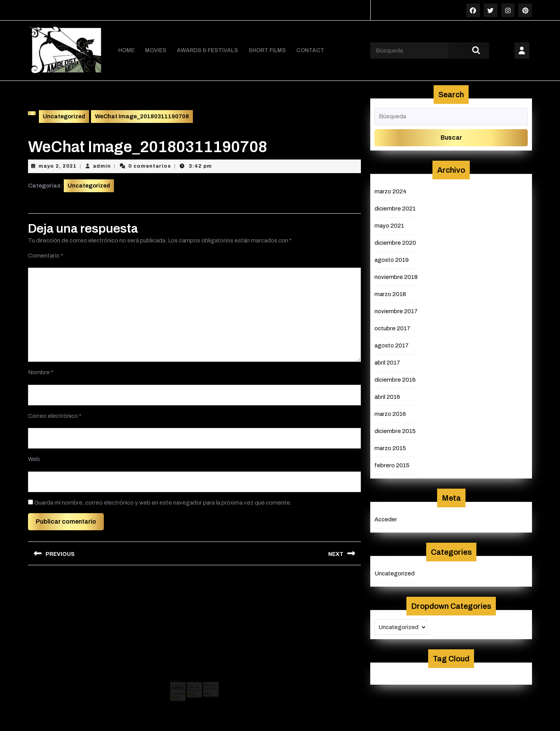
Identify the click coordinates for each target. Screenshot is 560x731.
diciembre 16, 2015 (206, 682)
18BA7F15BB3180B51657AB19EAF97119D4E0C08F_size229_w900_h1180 (181, 682)
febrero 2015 (392, 465)
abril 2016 (387, 396)
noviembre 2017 (396, 311)
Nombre (41, 372)
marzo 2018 (390, 294)
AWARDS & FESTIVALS (207, 50)
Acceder (386, 519)
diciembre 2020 (395, 242)
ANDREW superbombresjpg (194, 681)
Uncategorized (64, 116)
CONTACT (310, 50)
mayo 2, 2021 (58, 166)
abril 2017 (387, 362)
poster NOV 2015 (206, 680)
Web (34, 459)
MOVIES (156, 50)
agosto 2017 (392, 345)
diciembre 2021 (395, 208)
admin (102, 166)
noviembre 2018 (396, 277)
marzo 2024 (390, 191)
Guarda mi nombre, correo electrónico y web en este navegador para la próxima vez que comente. (163, 502)
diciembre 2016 (395, 379)
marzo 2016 (390, 414)
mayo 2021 (389, 225)
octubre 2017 (392, 328)
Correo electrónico (55, 415)
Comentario (45, 255)
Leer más (179, 690)
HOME (126, 50)
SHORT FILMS (267, 50)
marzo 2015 (390, 448)
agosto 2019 (392, 259)
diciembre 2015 (395, 431)
